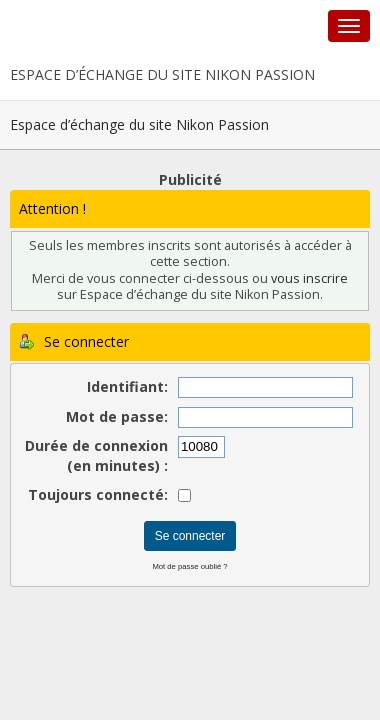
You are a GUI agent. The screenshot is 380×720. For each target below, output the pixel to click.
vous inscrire (309, 278)
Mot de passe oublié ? (189, 566)
